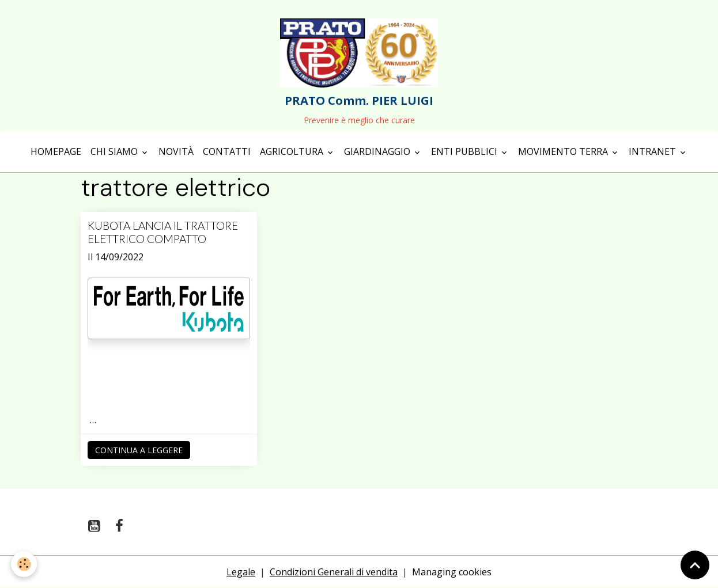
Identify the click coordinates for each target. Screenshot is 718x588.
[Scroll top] (695, 565)
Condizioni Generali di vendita (334, 572)
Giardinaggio (378, 151)
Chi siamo (115, 151)
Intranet (653, 151)
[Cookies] (24, 564)
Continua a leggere (139, 450)
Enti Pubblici (465, 151)
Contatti (227, 151)
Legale (241, 572)
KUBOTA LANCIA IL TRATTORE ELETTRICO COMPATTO (163, 232)
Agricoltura (293, 151)
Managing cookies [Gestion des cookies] (452, 572)
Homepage (56, 151)
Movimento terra (564, 151)
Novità (176, 151)
